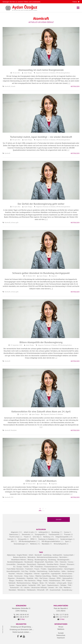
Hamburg (46, 537)
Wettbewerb (31, 590)
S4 (46, 583)
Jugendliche (45, 574)
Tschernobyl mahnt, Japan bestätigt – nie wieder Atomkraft (41, 137)
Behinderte (32, 557)
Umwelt (13, 86)
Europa (19, 567)
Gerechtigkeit (69, 569)
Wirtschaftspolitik (60, 544)
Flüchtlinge (63, 567)
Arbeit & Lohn (29, 532)
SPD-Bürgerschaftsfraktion (51, 541)
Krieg (26, 576)
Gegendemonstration (55, 569)
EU (14, 567)
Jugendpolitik (56, 574)
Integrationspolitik (62, 537)
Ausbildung (47, 555)
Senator (12, 585)
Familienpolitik (54, 534)
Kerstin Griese (67, 574)
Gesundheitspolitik (13, 571)
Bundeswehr (29, 562)
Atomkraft (7, 86)
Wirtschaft (41, 590)
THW (70, 585)
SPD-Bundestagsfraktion (63, 73)
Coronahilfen (11, 564)
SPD (12, 541)
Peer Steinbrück (30, 580)
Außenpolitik (43, 532)
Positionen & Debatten (49, 73)
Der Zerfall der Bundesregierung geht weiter (41, 204)
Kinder (11, 576)
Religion (35, 583)
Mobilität (30, 578)
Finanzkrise (39, 567)
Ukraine (27, 587)
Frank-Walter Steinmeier (15, 569)
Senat (70, 583)
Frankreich (29, 569)
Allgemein (39, 73)
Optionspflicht (67, 578)
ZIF (47, 590)
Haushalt (12, 574)
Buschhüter (49, 562)
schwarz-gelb (15, 223)
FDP (32, 567)
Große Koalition (54, 571)
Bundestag (55, 532)
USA (61, 587)
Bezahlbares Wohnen (19, 560)
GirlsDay (33, 571)
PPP (63, 580)
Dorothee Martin (53, 564)
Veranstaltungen (19, 544)
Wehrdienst (21, 590)
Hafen (64, 571)
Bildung (30, 560)
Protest (69, 580)
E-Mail (22, 619)
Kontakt (61, 633)
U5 (22, 587)
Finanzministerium (51, 567)
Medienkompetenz (66, 576)
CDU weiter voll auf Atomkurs (41, 481)
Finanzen (67, 534)
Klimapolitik (22, 539)
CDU (12, 497)
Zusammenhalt (55, 590)
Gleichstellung (42, 571)
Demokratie (26, 534)
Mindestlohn (21, 578)
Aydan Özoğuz (28, 73)
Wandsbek (14, 430)
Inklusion (20, 574)
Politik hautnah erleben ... (22, 632)
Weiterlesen (75, 86)
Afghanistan (11, 555)
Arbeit (31, 555)
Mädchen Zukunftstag (43, 576)
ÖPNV (32, 539)
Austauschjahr (68, 555)
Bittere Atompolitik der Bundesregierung (41, 342)
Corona (66, 532)
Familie (26, 567)
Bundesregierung (41, 560)
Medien (55, 576)
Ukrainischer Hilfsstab (39, 587)
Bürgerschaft (39, 562)
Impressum (61, 638)
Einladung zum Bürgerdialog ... (22, 627)
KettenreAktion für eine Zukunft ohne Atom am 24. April (41, 411)
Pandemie (19, 580)
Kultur (32, 576)
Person (61, 627)
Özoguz (12, 580)
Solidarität (32, 585)
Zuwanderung (67, 590)
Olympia (52, 578)
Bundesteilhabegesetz (15, 562)
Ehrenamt (70, 564)
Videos (76, 2)
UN (57, 587)
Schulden (52, 583)
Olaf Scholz (44, 578)
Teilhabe (63, 585)
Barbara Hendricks (20, 557)
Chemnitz (63, 562)
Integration (28, 574)
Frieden (44, 569)
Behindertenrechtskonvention (48, 557)
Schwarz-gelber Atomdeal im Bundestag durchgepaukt (41, 273)
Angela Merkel (22, 555)
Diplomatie (41, 564)
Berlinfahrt (63, 557)
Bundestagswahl (63, 560)
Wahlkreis (34, 544)
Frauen (26, 537)
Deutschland (31, 564)
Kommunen (19, 576)
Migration (11, 578)
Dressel (63, 564)
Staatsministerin (53, 585)
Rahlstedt (12, 583)
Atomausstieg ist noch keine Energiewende (41, 70)
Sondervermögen (66, 539)
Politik (45, 580)
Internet (10, 539)
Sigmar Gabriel (21, 585)
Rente (42, 583)
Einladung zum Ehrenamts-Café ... (22, 629)
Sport (67, 541)
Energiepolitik (40, 534)
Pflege (39, 580)
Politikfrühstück (55, 580)
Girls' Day (36, 537)
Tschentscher (14, 587)
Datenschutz (14, 534)
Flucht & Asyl (14, 537)
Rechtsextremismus (24, 583)
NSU (36, 578)
